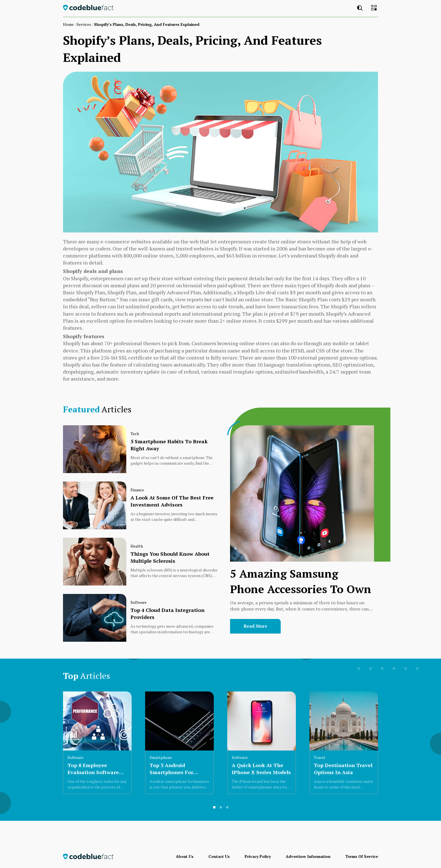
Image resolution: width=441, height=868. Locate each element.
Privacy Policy (258, 856)
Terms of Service (362, 856)
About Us (185, 856)
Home (68, 24)
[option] (97, 745)
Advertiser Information (308, 856)
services (84, 24)
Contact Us (219, 856)
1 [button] (215, 810)
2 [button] (221, 810)
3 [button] (228, 810)
